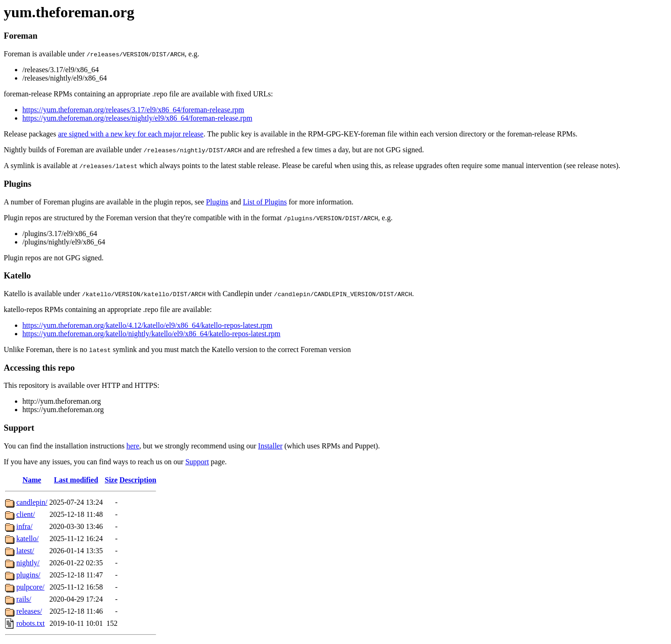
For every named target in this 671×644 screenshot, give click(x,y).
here (133, 446)
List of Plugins (265, 202)
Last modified (76, 480)
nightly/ (28, 563)
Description (138, 480)
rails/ (24, 599)
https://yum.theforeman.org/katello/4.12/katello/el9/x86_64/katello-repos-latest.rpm (147, 325)
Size (111, 480)
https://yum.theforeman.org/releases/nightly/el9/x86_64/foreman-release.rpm (137, 118)
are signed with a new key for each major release (130, 134)
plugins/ (28, 575)
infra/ (24, 526)
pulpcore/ (30, 587)
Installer (270, 446)
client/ (26, 514)
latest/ (25, 551)
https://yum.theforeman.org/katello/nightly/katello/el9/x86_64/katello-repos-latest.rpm (151, 334)
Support (197, 462)
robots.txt (31, 623)
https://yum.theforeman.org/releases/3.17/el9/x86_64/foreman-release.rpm (133, 110)
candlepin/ (32, 502)
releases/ (29, 611)
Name (32, 480)
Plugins (217, 202)
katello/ (27, 539)
